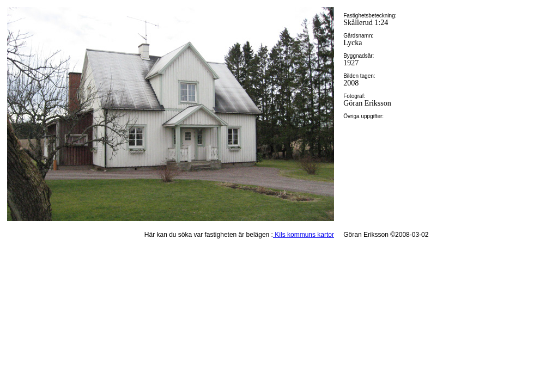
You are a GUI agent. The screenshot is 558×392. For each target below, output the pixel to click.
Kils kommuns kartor (304, 235)
